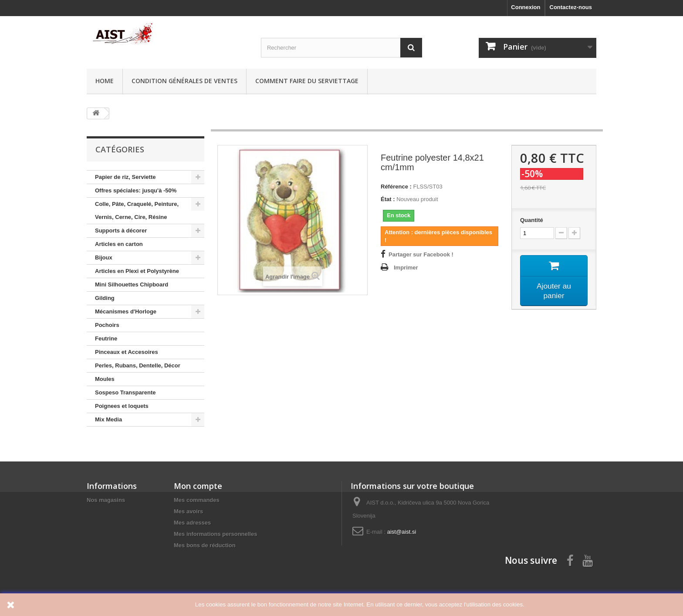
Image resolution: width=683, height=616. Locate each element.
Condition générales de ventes (184, 81)
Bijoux (104, 258)
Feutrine (106, 338)
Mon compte (198, 486)
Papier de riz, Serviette (125, 177)
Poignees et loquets (122, 406)
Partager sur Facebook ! (421, 254)
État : (388, 199)
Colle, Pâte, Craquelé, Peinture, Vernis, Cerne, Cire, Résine (137, 210)
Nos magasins (106, 500)
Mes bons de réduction (205, 545)
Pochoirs (107, 325)
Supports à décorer (121, 231)
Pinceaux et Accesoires (127, 352)
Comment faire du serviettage (307, 81)
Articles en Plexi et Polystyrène (137, 271)
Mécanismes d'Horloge (126, 311)
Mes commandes (197, 500)
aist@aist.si (402, 532)
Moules (105, 379)
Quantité (532, 220)
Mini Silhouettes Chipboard (132, 284)
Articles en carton (119, 244)
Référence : (396, 187)
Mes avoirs (188, 511)
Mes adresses (192, 523)
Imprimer (406, 268)
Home (105, 81)
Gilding (105, 298)
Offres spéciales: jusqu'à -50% (136, 190)
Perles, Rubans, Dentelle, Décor (138, 365)
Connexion (526, 7)
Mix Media (108, 419)
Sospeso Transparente (125, 392)
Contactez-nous (571, 7)
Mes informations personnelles (215, 534)
